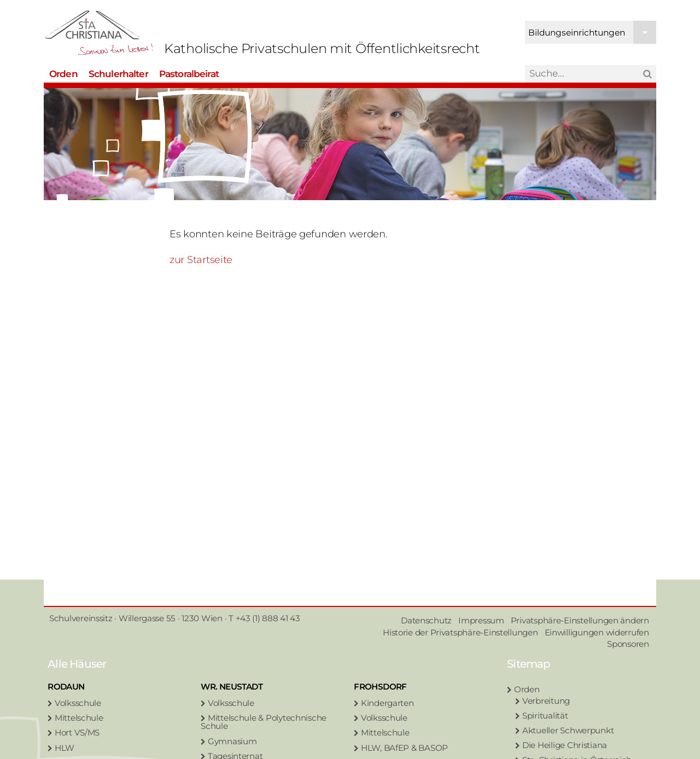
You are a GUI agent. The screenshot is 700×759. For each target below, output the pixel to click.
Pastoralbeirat (189, 72)
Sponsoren (628, 644)
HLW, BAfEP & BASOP (404, 748)
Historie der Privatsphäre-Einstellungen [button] (460, 632)
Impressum (481, 620)
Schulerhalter (118, 72)
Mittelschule (79, 718)
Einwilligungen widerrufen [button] (597, 632)
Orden (63, 72)
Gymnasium (232, 741)
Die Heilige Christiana (565, 745)
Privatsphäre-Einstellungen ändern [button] (580, 620)
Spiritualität (545, 716)
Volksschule (78, 703)
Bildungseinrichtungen (592, 32)
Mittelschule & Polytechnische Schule (264, 722)
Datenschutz (426, 620)
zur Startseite (201, 260)
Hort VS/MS (77, 732)
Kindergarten (387, 703)
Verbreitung (546, 701)
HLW (65, 748)
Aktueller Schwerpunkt (568, 730)
